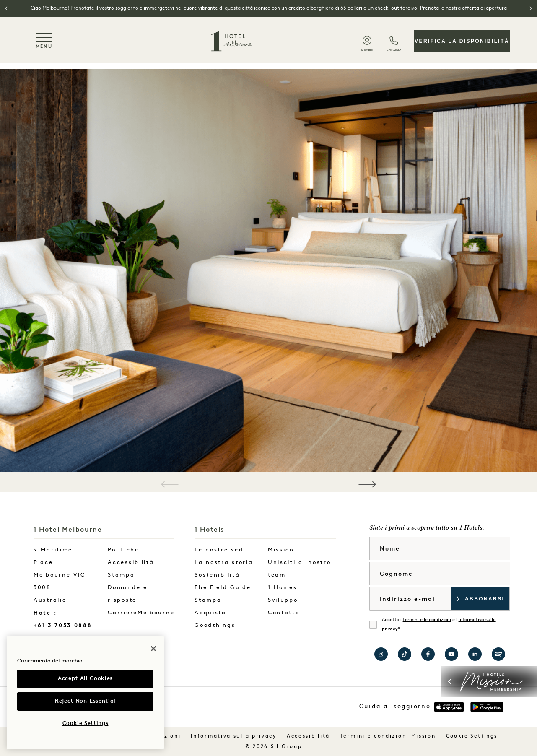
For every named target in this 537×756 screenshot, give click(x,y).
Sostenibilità (217, 575)
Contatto (284, 613)
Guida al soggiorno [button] (395, 707)
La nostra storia (224, 562)
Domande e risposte (127, 594)
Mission (281, 550)
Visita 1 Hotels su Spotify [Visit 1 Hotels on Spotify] (498, 654)
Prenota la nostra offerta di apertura (463, 8)
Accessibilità (131, 562)
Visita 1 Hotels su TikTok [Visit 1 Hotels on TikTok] (405, 654)
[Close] (153, 649)
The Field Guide (223, 588)
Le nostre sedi (220, 550)
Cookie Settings (472, 736)
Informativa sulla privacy (234, 736)
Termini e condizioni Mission (388, 736)
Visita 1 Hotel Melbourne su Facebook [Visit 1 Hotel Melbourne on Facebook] (428, 654)
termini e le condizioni (427, 620)
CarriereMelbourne (141, 613)
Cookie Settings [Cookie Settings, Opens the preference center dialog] (86, 724)
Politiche (123, 550)
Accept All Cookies (85, 679)
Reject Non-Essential (85, 701)
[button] (10, 8)
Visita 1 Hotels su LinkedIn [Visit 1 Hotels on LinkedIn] (475, 654)
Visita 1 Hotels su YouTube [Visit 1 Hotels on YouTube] (451, 654)
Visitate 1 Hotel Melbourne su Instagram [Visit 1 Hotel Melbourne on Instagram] (381, 654)
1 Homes (283, 588)
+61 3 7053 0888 (63, 625)
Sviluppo (283, 600)
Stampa (121, 575)
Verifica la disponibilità (462, 41)
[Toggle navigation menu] (44, 41)
